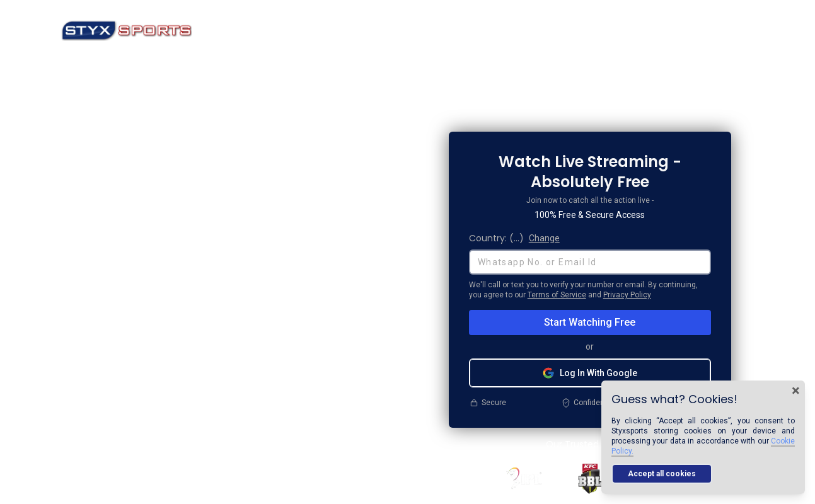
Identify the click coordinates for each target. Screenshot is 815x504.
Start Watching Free (590, 322)
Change (544, 238)
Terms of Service (557, 295)
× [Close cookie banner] (796, 391)
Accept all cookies (662, 474)
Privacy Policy (627, 295)
